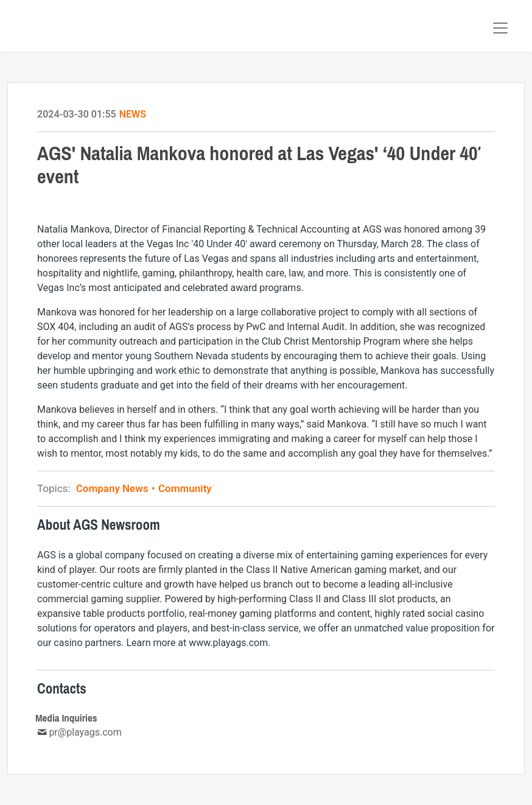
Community (184, 488)
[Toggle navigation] (500, 28)
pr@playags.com (85, 732)
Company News (116, 488)
